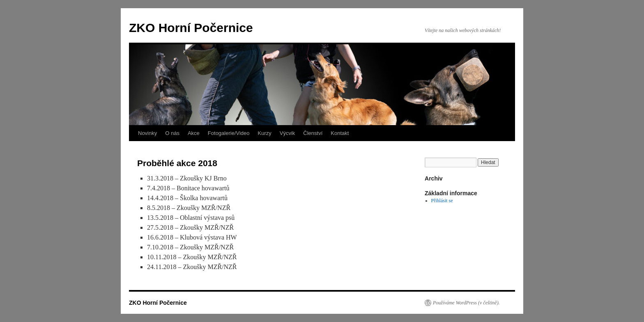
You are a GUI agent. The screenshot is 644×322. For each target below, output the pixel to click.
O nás (172, 133)
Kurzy (265, 133)
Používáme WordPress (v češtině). (466, 303)
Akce (194, 133)
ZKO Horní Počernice (191, 28)
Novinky (147, 133)
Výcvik (287, 133)
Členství (313, 133)
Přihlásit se (442, 201)
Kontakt (340, 133)
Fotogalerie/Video (229, 133)
